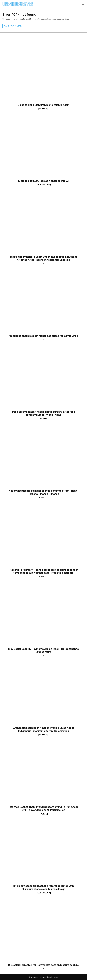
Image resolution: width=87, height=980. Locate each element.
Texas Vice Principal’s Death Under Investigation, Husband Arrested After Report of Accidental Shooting (43, 258)
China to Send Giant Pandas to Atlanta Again (43, 105)
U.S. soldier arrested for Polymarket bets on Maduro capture (43, 965)
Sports (43, 814)
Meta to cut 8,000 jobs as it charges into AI (43, 181)
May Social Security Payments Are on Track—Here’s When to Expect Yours (43, 650)
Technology (43, 185)
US (43, 264)
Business (43, 498)
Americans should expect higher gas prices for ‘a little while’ (43, 336)
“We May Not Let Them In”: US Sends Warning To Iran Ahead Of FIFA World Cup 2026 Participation (43, 808)
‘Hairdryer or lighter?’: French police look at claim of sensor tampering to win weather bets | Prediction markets (43, 571)
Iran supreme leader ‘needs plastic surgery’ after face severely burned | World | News (43, 413)
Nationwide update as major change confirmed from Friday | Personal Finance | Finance (43, 492)
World (43, 419)
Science (43, 109)
